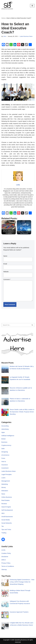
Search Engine (6, 507)
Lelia (5, 36)
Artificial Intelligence (8, 436)
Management (6, 481)
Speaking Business (21, 640)
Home (3, 18)
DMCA (4, 560)
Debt (3, 449)
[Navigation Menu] (32, 6)
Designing (5, 452)
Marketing (5, 484)
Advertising (5, 429)
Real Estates (6, 500)
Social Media (6, 520)
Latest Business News (26, 36)
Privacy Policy (6, 563)
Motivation (5, 491)
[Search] (16, 325)
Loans (3, 478)
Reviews (4, 504)
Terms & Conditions (8, 566)
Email (5, 264)
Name (5, 256)
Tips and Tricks (6, 529)
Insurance (5, 465)
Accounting (5, 426)
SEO (3, 513)
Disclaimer (5, 557)
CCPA (3, 550)
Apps (3, 432)
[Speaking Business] (7, 6)
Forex (3, 458)
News (3, 494)
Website (6, 272)
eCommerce (5, 455)
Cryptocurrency (6, 445)
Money (4, 487)
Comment (7, 279)
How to (4, 461)
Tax (3, 526)
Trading (4, 533)
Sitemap (4, 569)
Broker (4, 439)
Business (4, 442)
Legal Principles (7, 474)
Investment (5, 468)
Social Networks (7, 523)
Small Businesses (7, 517)
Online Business (7, 497)
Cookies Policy (6, 553)
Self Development (7, 510)
